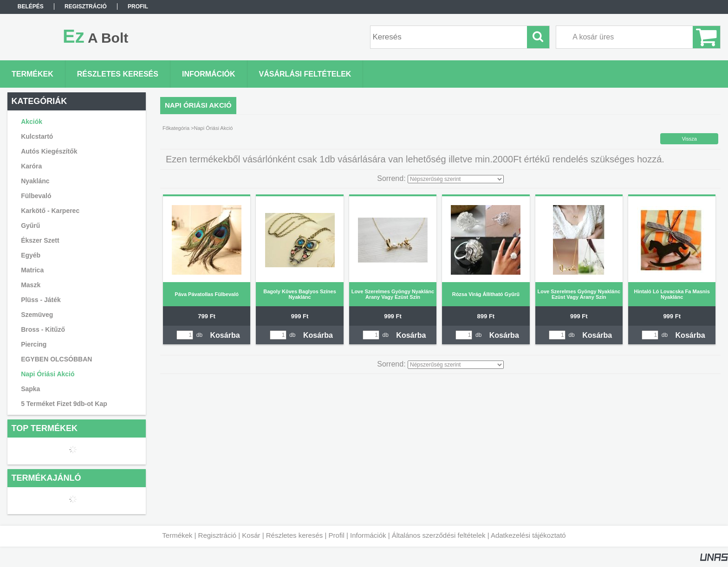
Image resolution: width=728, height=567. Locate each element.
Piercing (34, 344)
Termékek (177, 535)
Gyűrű (30, 226)
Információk (368, 535)
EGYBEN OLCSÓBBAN (56, 359)
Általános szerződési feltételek (439, 535)
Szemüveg (37, 315)
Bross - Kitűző (43, 329)
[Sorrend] (456, 179)
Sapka (30, 389)
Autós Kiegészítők (49, 151)
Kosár (251, 535)
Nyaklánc (35, 181)
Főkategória (176, 128)
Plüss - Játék (41, 300)
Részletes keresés (295, 535)
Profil (337, 535)
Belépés (31, 6)
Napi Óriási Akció (48, 374)
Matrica (32, 270)
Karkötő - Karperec (50, 211)
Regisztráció (218, 535)
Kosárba (225, 335)
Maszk (31, 285)
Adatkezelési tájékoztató (528, 535)
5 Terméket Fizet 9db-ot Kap (64, 404)
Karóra (31, 166)
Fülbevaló (36, 196)
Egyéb (31, 255)
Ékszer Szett (40, 240)
